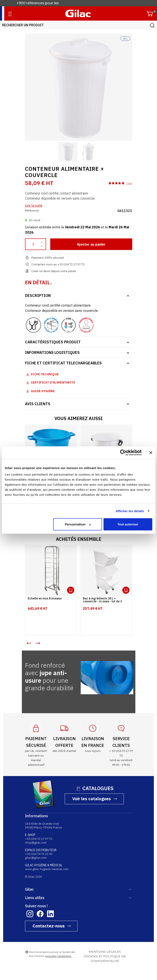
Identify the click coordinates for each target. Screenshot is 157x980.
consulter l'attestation (59, 956)
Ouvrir (71, 590)
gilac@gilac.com (36, 858)
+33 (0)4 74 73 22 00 (39, 854)
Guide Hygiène (40, 391)
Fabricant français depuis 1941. (43, 3)
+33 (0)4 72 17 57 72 (39, 839)
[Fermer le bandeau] (151, 452)
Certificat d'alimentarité (53, 382)
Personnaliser (78, 524)
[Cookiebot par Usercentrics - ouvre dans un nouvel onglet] (123, 452)
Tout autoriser (128, 524)
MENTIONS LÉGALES (105, 952)
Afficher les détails (130, 511)
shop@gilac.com (36, 842)
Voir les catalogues (92, 799)
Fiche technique (45, 374)
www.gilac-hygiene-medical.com (47, 869)
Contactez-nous (49, 926)
